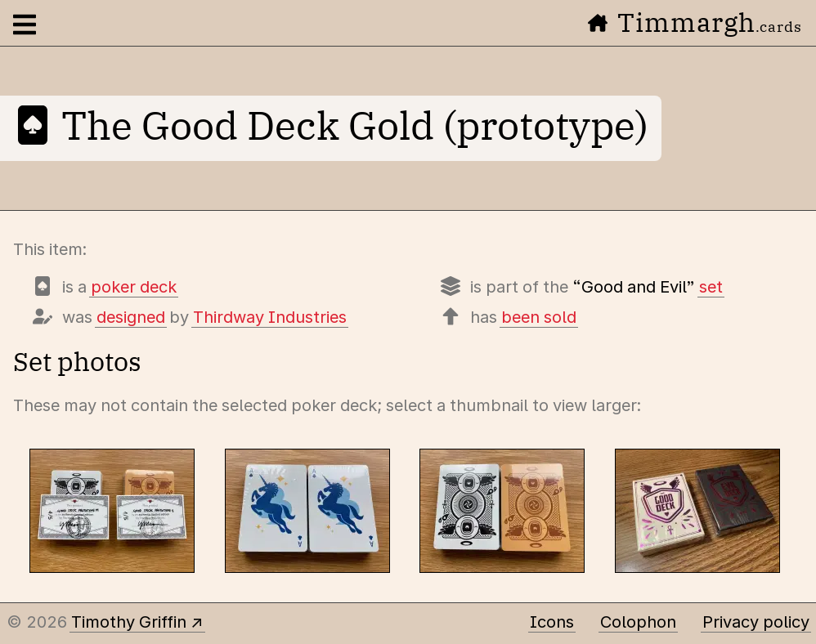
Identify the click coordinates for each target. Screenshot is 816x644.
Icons (552, 622)
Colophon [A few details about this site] (638, 622)
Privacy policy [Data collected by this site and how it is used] (756, 622)
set (711, 287)
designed (131, 317)
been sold (539, 317)
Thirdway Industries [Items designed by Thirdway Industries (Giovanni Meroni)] (270, 317)
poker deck (134, 287)
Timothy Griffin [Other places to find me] (129, 622)
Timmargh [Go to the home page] (695, 22)
